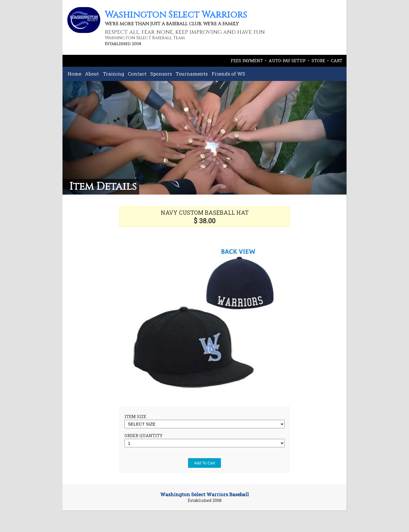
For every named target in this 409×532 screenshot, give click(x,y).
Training (113, 74)
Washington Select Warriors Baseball (204, 495)
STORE (318, 61)
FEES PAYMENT (247, 61)
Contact (137, 74)
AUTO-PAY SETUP (287, 61)
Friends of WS (228, 74)
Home (74, 74)
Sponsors (161, 74)
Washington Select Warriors (176, 15)
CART (337, 61)
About (92, 74)
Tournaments (192, 74)
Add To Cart (204, 463)
